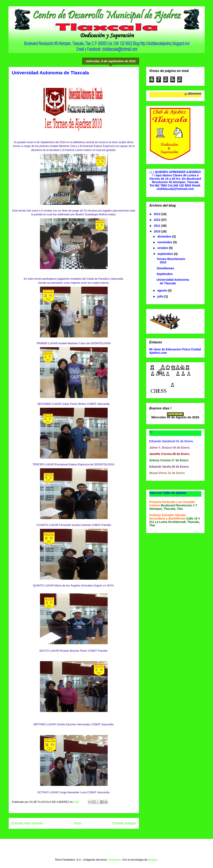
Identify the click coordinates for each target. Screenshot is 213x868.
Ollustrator (114, 860)
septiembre (166, 254)
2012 (157, 220)
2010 (157, 231)
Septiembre (165, 274)
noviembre (165, 242)
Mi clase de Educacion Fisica (170, 349)
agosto (163, 290)
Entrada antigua (124, 823)
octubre (163, 248)
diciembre (165, 236)
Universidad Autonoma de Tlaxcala (173, 281)
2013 (157, 214)
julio (161, 296)
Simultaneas (165, 268)
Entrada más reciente (27, 823)
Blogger (153, 860)
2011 (157, 226)
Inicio (78, 823)
